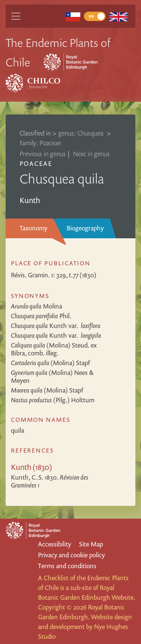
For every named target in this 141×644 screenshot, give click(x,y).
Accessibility (55, 544)
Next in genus (91, 154)
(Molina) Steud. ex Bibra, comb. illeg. (54, 349)
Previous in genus (43, 154)
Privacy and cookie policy (71, 555)
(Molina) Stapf (50, 363)
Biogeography (85, 228)
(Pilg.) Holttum (53, 400)
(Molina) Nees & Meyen (52, 376)
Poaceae (36, 163)
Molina (36, 306)
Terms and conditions (67, 566)
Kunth (56, 326)
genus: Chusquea (82, 133)
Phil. (41, 316)
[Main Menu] (16, 16)
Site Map (91, 544)
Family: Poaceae (40, 143)
